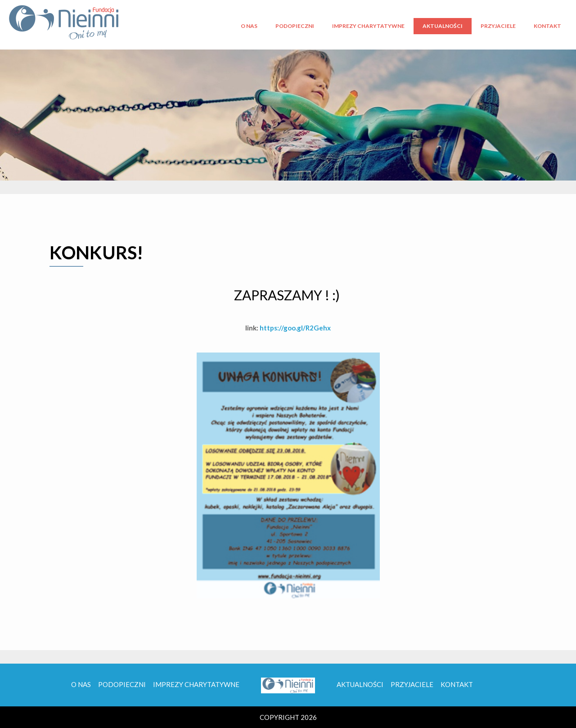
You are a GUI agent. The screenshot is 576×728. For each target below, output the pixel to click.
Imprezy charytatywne (368, 26)
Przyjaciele (498, 26)
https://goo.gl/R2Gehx (295, 328)
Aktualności (443, 26)
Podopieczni (295, 26)
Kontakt (547, 26)
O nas (249, 26)
